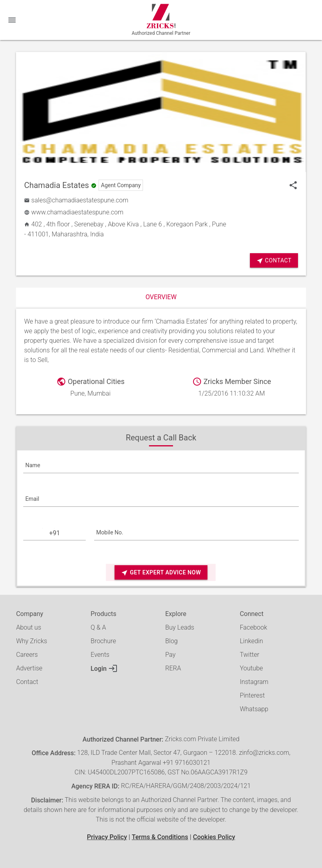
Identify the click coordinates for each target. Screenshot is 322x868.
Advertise (29, 668)
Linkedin (252, 641)
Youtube (252, 668)
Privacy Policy (107, 837)
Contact (274, 261)
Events (100, 655)
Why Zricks (31, 641)
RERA (173, 668)
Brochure (103, 641)
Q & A (98, 627)
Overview (161, 297)
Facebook (254, 627)
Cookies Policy (214, 837)
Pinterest (252, 695)
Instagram (254, 682)
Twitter (250, 655)
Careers (27, 655)
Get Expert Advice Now (161, 573)
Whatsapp (254, 709)
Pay (170, 655)
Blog (171, 641)
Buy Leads (179, 627)
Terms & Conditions (160, 837)
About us (29, 627)
